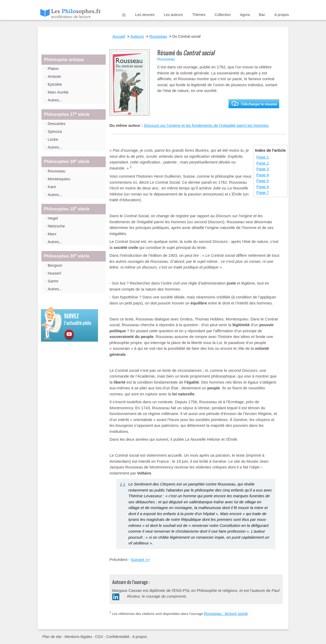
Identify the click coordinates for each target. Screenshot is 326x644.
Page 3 (263, 169)
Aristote (54, 76)
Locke (53, 139)
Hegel (53, 218)
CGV (99, 637)
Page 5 (263, 181)
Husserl (54, 273)
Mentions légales (78, 637)
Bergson (55, 265)
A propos (282, 15)
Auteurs (137, 36)
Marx (52, 234)
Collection (223, 15)
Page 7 (263, 192)
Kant (52, 187)
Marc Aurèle (58, 92)
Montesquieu (59, 179)
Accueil (124, 16)
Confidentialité (118, 637)
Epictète (55, 84)
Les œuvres (145, 15)
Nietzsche (56, 226)
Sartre (53, 281)
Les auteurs (173, 15)
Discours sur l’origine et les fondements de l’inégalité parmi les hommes (206, 125)
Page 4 (263, 175)
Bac (262, 15)
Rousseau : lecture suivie (226, 613)
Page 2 (263, 163)
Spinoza (55, 131)
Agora (245, 15)
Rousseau (57, 171)
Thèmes (199, 15)
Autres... (55, 100)
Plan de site (52, 637)
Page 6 (263, 187)
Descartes (57, 124)
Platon (53, 69)
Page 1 (263, 157)
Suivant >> (140, 560)
